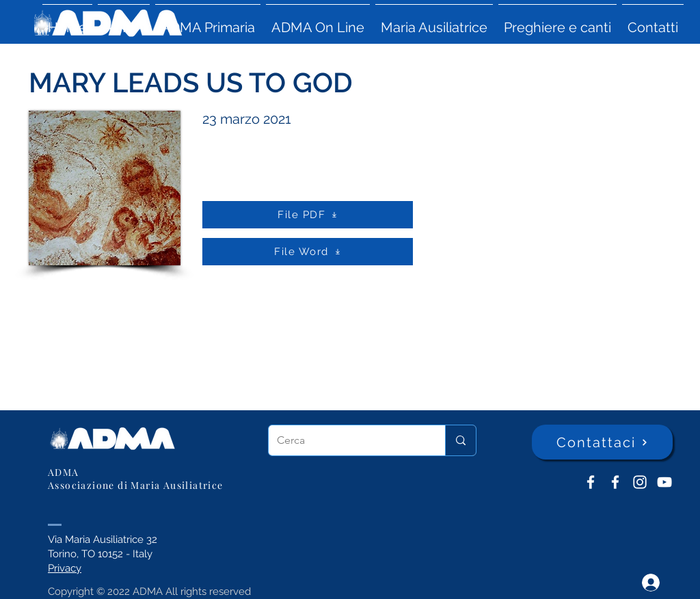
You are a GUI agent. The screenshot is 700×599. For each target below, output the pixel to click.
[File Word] (308, 252)
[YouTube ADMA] (664, 482)
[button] (124, 21)
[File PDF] (308, 215)
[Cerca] (347, 440)
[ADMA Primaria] (615, 482)
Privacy (65, 568)
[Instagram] (640, 482)
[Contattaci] (602, 442)
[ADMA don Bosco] (591, 482)
